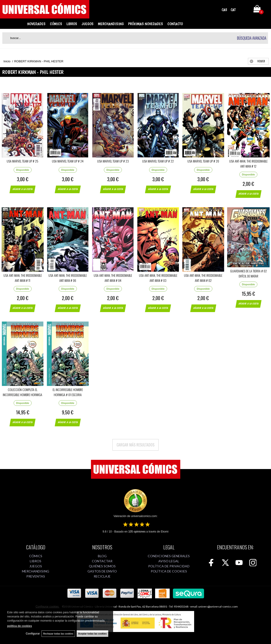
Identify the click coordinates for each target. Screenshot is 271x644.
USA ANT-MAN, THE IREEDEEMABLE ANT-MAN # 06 (68, 278)
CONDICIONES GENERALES (169, 556)
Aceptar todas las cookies (92, 633)
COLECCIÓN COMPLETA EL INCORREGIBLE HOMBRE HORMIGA (23, 392)
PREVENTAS (36, 576)
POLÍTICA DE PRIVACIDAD (169, 566)
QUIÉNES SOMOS (102, 566)
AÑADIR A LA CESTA (25, 191)
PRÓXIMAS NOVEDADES (146, 24)
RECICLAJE (102, 576)
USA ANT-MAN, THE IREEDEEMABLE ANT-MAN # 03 (158, 278)
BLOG (102, 556)
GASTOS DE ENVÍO (102, 571)
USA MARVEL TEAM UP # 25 (23, 161)
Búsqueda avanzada (252, 38)
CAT (233, 10)
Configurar (32, 634)
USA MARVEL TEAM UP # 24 (68, 161)
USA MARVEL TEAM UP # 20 (203, 161)
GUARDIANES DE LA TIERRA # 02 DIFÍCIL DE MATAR (248, 273)
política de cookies (20, 626)
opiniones (137, 532)
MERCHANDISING (111, 24)
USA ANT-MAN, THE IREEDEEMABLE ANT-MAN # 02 (203, 278)
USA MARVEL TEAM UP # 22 (158, 161)
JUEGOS (87, 24)
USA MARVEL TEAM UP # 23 (113, 161)
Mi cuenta (244, 10)
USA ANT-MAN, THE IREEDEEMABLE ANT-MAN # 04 (113, 278)
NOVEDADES (36, 24)
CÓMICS (56, 24)
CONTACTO (175, 24)
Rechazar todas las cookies (58, 633)
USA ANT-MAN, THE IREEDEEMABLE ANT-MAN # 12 (248, 164)
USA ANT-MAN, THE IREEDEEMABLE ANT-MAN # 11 (23, 278)
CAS (224, 10)
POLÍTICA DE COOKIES (169, 571)
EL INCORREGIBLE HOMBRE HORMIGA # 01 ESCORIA (68, 392)
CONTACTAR (102, 561)
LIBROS (72, 24)
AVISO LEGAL (169, 561)
